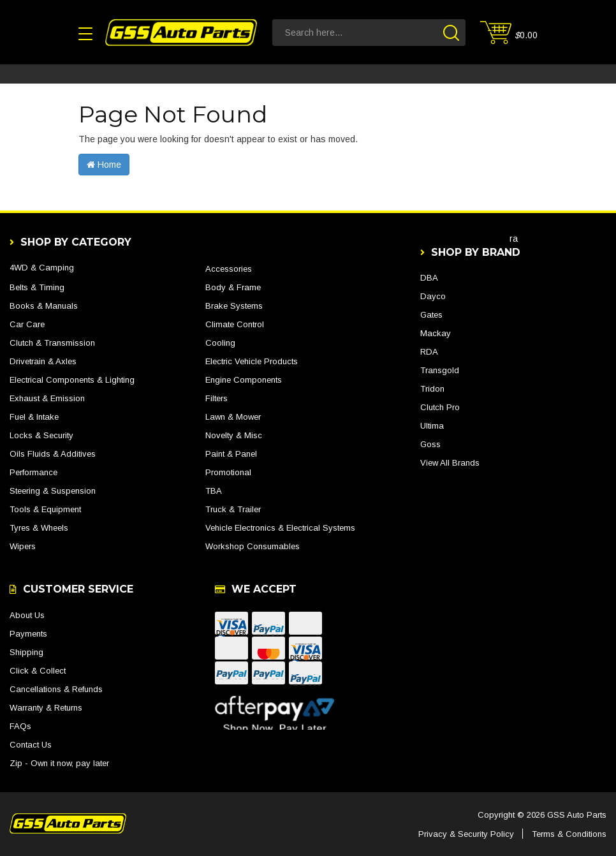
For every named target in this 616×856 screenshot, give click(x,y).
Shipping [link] (26, 652)
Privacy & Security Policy (466, 834)
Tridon (432, 389)
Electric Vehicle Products (252, 361)
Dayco (433, 296)
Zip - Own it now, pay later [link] (59, 763)
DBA (429, 278)
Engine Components (244, 380)
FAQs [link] (20, 726)
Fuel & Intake (34, 417)
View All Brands (450, 463)
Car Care (27, 324)
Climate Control (235, 324)
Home (104, 165)
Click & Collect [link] (38, 671)
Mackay (436, 333)
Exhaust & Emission (47, 398)
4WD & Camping (42, 268)
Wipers (23, 546)
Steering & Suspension (53, 491)
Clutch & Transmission (52, 343)
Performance (33, 472)
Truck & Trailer (233, 509)
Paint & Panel (231, 454)
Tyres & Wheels (39, 528)
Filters (216, 398)
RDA (429, 352)
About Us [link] (27, 615)
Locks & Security (41, 435)
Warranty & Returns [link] (46, 708)
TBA (214, 491)
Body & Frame (233, 287)
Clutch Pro (440, 407)
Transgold (440, 370)
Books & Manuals (44, 306)
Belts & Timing (37, 287)
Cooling (220, 343)
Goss (430, 444)
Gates (431, 315)
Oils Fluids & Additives (53, 454)
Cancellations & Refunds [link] (56, 689)
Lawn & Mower (233, 417)
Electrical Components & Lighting (72, 380)
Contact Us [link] (31, 745)
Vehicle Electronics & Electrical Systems (280, 528)
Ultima (432, 426)
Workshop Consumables (253, 546)
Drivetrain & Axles (43, 361)
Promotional (228, 472)
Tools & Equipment (45, 509)
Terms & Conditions (569, 834)
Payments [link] (28, 634)
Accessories (229, 269)
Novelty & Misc (234, 435)
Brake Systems (234, 306)
